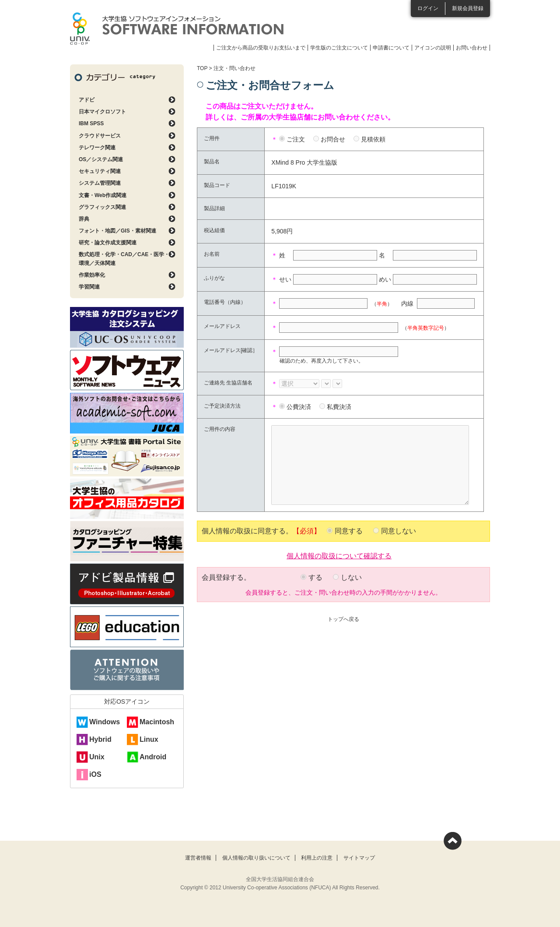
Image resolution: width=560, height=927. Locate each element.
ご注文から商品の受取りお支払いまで (261, 48)
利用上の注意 (317, 858)
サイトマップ (359, 858)
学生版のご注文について (339, 48)
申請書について (391, 48)
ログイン (428, 8)
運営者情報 (198, 858)
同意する (349, 531)
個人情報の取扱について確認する (339, 555)
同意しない (399, 531)
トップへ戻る (343, 619)
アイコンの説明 (433, 48)
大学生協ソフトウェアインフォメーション (177, 28)
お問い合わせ (472, 48)
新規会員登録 (468, 8)
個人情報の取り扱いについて (256, 858)
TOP (202, 68)
